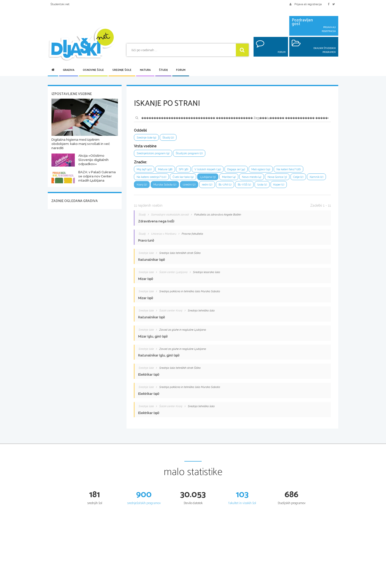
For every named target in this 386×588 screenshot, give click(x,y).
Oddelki (140, 130)
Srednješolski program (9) (155, 154)
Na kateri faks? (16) (300, 170)
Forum (181, 70)
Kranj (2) (164, 186)
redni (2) (233, 186)
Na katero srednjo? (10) (153, 178)
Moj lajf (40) (145, 170)
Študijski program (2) (193, 154)
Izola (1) (292, 186)
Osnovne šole (93, 70)
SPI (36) (187, 170)
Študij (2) (171, 138)
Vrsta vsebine (145, 147)
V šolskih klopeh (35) (213, 170)
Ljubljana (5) (214, 178)
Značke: (140, 163)
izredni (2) (214, 186)
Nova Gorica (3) (288, 178)
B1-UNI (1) (252, 186)
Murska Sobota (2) (188, 186)
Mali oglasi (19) (270, 170)
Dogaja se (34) (243, 170)
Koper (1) (310, 186)
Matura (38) (167, 170)
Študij (163, 70)
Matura (145, 70)
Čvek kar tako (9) (187, 178)
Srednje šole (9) (147, 138)
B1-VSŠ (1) (273, 186)
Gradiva (69, 70)
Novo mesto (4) (260, 178)
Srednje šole (122, 70)
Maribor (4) (236, 178)
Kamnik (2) (144, 186)
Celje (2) (311, 178)
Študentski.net (60, 4)
